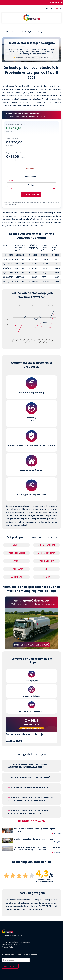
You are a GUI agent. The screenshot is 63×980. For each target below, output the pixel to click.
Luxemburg (17, 577)
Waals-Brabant (46, 561)
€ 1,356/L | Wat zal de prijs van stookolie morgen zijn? (36, 839)
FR (57, 9)
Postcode (30, 168)
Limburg (17, 561)
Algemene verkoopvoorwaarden (16, 942)
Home (4, 32)
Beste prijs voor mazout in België (18, 32)
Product (31, 185)
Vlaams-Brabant (46, 545)
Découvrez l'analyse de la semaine (32, 728)
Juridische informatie (11, 945)
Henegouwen (17, 569)
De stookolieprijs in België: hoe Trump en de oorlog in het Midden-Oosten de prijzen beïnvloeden (37, 848)
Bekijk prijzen (31, 194)
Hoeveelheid (30, 177)
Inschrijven (10, 966)
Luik (46, 569)
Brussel (17, 545)
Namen (46, 577)
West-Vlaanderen (17, 553)
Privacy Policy (8, 947)
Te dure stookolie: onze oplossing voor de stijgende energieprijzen (35, 830)
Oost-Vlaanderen (46, 553)
